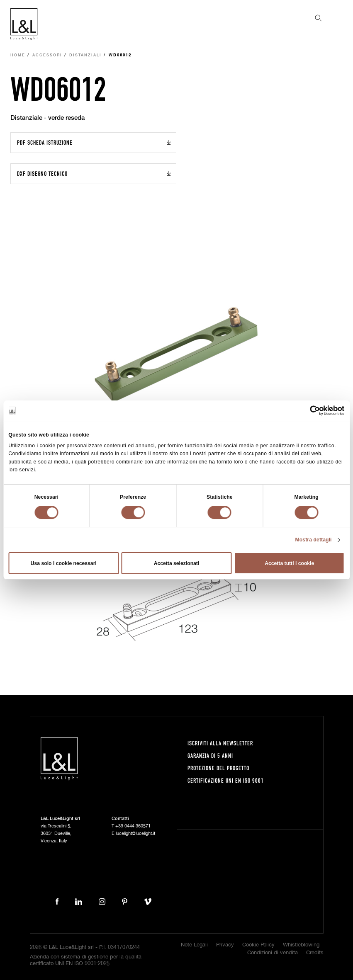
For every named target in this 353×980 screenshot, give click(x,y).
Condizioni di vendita (273, 953)
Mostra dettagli (314, 540)
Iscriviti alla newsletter (220, 743)
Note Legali (194, 945)
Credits (315, 953)
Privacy (225, 945)
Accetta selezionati (177, 563)
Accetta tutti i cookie (289, 563)
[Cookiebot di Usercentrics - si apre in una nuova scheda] (308, 410)
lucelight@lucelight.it (135, 833)
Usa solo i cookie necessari (64, 563)
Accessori (47, 55)
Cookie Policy (258, 945)
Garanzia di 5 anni (210, 756)
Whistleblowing (301, 945)
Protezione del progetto (218, 768)
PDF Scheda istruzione (45, 142)
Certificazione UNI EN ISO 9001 (226, 780)
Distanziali (85, 55)
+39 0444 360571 (133, 826)
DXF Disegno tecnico (42, 173)
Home (18, 55)
